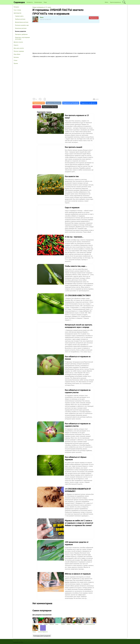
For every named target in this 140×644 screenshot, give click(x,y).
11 (36, 99)
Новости (16, 45)
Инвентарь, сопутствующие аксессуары (22, 38)
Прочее (16, 63)
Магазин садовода (19, 51)
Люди (45, 2)
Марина (41, 621)
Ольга (75, 621)
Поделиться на (89, 103)
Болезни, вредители (21, 31)
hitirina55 (52, 621)
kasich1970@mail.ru (43, 629)
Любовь (47, 621)
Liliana (81, 621)
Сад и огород (17, 10)
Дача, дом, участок (19, 48)
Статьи (15, 60)
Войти (107, 2)
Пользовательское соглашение (40, 641)
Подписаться (94, 18)
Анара (58, 621)
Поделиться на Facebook (71, 103)
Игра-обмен (17, 54)
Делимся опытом (18, 42)
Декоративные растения (22, 22)
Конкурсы (16, 7)
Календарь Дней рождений (42, 636)
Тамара (35, 629)
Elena (42, 17)
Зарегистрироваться (115, 2)
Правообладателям (26, 641)
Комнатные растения (21, 28)
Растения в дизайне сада (22, 25)
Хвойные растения (20, 19)
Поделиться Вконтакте (54, 103)
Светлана (94, 621)
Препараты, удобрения (21, 34)
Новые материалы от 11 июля (42, 7)
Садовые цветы (19, 16)
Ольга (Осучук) (87, 621)
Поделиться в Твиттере (50, 107)
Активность (30, 2)
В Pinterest (37, 107)
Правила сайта (17, 641)
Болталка (16, 57)
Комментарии (38, 2)
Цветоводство (18, 13)
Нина (35, 621)
